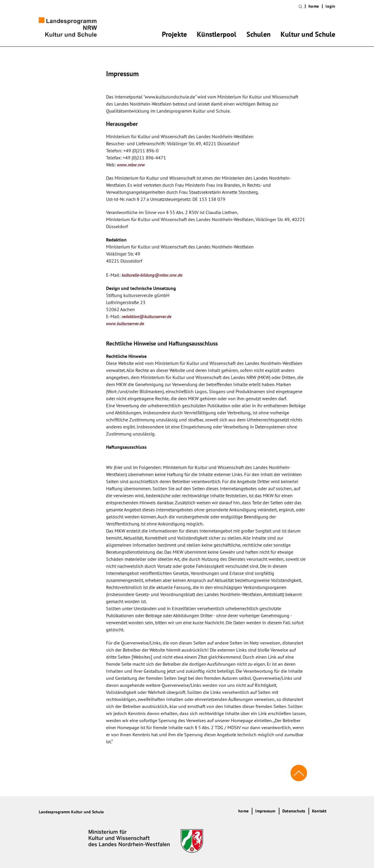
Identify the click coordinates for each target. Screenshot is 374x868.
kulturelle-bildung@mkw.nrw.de (152, 275)
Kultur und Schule (308, 35)
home (314, 6)
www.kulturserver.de (125, 323)
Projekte (175, 35)
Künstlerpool (217, 35)
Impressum (265, 811)
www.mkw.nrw (131, 165)
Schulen (259, 35)
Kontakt (319, 811)
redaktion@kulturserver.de (146, 316)
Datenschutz (294, 811)
